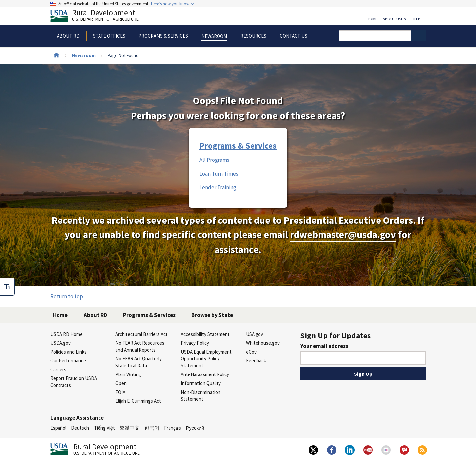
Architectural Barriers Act (141, 334)
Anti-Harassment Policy (205, 374)
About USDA (394, 19)
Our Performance (68, 360)
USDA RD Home (66, 334)
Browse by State (212, 315)
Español (58, 428)
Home (372, 19)
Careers (58, 369)
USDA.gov (60, 343)
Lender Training (218, 187)
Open (121, 383)
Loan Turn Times (219, 174)
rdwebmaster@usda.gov (343, 235)
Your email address (324, 346)
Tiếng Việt (104, 428)
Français (173, 428)
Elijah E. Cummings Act (138, 401)
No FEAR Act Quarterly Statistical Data (139, 362)
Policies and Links (68, 352)
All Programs (214, 160)
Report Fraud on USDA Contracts (74, 382)
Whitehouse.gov (263, 343)
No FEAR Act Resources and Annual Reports (140, 346)
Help (416, 19)
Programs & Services (238, 146)
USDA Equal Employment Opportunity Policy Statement (206, 359)
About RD (95, 315)
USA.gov (255, 334)
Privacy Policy (195, 343)
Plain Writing (128, 374)
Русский (195, 428)
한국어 (152, 428)
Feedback (256, 360)
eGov (251, 352)
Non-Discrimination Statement (201, 396)
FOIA (120, 392)
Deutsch (80, 428)
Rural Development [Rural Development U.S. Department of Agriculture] (100, 17)
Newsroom (84, 55)
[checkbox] (7, 287)
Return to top (67, 296)
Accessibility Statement (205, 334)
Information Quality (201, 383)
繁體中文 (130, 428)
